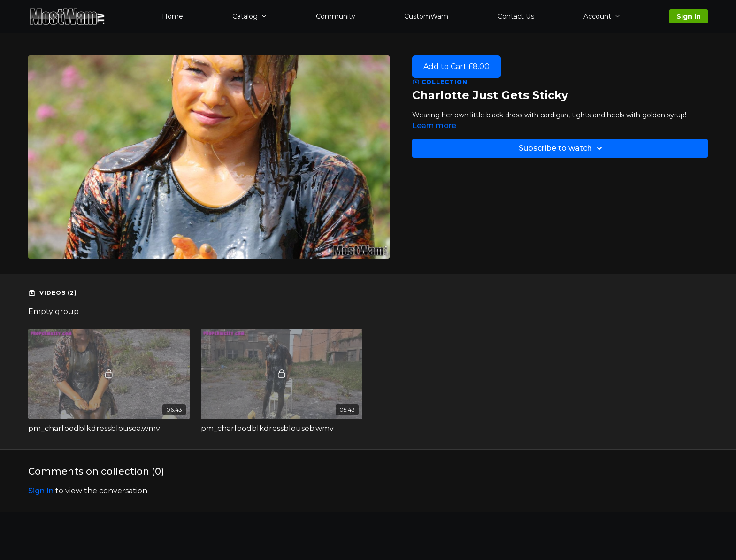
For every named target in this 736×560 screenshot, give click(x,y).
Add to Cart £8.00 (456, 66)
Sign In (689, 16)
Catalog (249, 16)
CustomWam (426, 16)
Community (336, 16)
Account (602, 16)
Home (172, 16)
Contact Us (516, 16)
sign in (41, 491)
